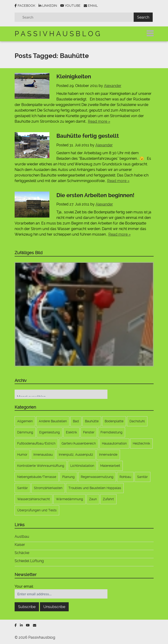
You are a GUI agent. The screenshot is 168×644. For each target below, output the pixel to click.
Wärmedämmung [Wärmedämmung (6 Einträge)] (69, 499)
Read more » (99, 121)
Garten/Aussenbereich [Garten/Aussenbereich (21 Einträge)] (79, 443)
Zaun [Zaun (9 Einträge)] (93, 499)
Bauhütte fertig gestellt (88, 136)
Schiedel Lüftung (29, 561)
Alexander (113, 86)
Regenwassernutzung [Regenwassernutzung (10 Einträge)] (97, 477)
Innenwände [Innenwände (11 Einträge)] (108, 455)
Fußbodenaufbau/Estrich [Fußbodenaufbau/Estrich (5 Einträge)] (36, 443)
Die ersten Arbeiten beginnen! (95, 195)
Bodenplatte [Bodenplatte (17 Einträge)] (114, 421)
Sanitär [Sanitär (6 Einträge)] (142, 477)
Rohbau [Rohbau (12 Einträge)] (125, 477)
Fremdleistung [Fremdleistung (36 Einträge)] (111, 432)
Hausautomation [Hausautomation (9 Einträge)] (114, 443)
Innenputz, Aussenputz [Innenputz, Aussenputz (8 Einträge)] (76, 455)
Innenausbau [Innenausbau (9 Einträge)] (43, 455)
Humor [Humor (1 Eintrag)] (22, 455)
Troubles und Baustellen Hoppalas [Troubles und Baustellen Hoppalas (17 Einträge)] (95, 488)
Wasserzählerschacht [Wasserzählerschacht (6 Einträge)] (34, 499)
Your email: (24, 586)
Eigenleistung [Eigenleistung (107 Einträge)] (50, 432)
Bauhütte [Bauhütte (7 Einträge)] (92, 421)
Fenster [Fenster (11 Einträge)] (89, 432)
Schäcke (22, 553)
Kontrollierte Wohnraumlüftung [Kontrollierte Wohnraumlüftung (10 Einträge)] (41, 466)
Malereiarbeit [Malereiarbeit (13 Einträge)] (110, 466)
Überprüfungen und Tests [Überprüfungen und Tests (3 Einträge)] (37, 510)
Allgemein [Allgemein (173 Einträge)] (25, 421)
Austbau (22, 537)
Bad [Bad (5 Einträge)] (76, 421)
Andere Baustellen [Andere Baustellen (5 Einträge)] (53, 421)
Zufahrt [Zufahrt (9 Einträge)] (108, 499)
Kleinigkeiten (74, 77)
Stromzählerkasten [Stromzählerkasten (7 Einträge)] (48, 488)
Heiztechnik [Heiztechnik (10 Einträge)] (141, 443)
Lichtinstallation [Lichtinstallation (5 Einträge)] (82, 466)
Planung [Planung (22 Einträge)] (68, 477)
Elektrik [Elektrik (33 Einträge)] (71, 432)
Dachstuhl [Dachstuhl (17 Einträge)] (137, 421)
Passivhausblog (58, 34)
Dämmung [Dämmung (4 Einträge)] (25, 432)
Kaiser (20, 545)
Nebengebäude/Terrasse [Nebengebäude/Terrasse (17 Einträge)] (37, 477)
